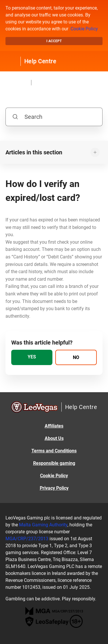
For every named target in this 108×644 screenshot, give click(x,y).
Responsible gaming (54, 463)
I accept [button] (54, 41)
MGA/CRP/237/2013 (27, 539)
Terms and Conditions (54, 451)
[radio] (32, 357)
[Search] (54, 117)
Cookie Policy (84, 29)
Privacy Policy (54, 488)
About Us (54, 438)
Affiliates (54, 426)
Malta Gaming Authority (43, 525)
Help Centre (40, 61)
